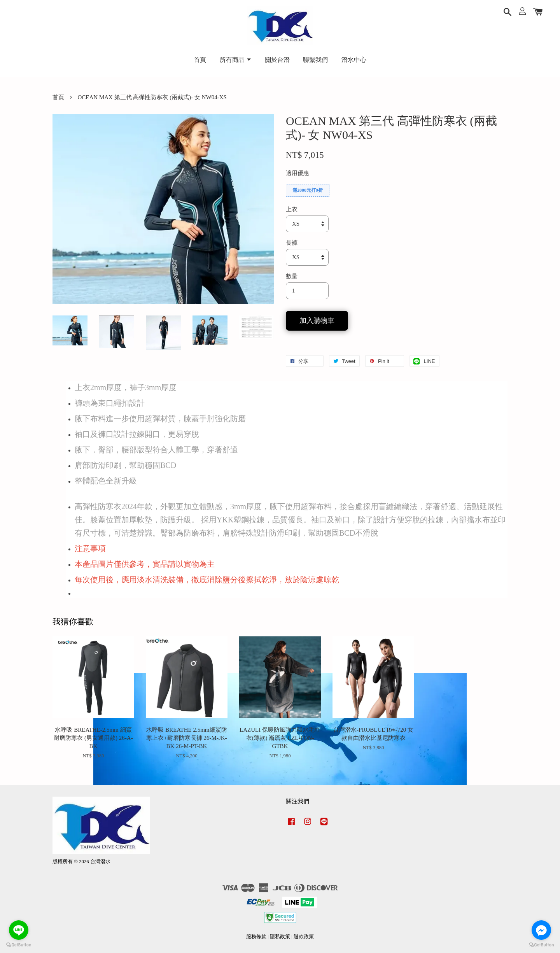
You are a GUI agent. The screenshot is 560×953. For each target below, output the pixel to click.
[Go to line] (19, 930)
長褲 (292, 243)
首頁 (200, 60)
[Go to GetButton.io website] (541, 945)
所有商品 (236, 60)
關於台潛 (277, 60)
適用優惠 (297, 173)
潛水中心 (354, 60)
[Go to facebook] (541, 930)
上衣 (292, 209)
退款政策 (304, 937)
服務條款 (256, 937)
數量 (292, 276)
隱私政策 (280, 937)
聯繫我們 (315, 60)
